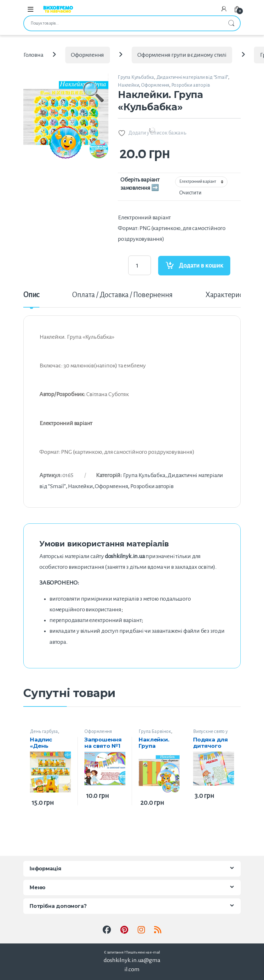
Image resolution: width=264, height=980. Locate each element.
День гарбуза (44, 731)
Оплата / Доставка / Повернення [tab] (122, 295)
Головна (33, 55)
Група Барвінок (155, 731)
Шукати (231, 23)
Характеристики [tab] (231, 295)
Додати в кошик (201, 265)
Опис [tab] (31, 295)
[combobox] (123, 23)
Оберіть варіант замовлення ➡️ (140, 184)
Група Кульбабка (136, 77)
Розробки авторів (191, 85)
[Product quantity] (140, 265)
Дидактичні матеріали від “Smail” (192, 77)
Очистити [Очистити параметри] (190, 193)
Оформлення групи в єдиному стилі (182, 55)
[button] (93, 101)
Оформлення (87, 55)
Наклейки (128, 85)
